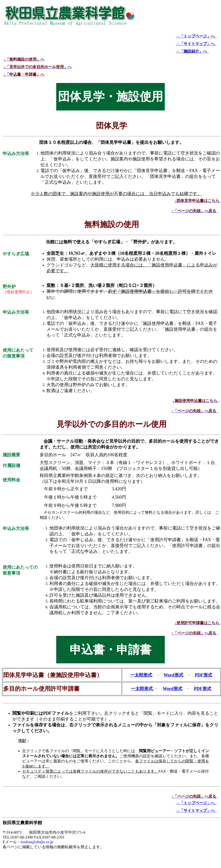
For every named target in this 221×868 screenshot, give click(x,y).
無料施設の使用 (112, 224)
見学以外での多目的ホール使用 (111, 424)
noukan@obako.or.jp (37, 842)
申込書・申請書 (110, 650)
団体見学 (111, 126)
